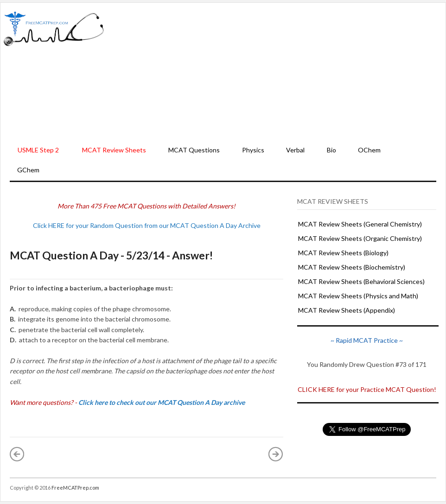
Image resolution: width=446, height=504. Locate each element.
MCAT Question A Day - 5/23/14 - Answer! (111, 255)
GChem (28, 170)
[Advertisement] (275, 72)
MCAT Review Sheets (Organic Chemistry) (360, 238)
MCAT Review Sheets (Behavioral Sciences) (361, 281)
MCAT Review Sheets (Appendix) (347, 310)
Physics (253, 150)
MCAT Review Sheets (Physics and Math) (358, 296)
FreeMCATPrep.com (75, 488)
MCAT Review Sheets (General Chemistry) (360, 224)
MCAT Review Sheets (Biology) (343, 253)
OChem (369, 150)
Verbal (295, 150)
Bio (331, 150)
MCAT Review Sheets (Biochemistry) (352, 267)
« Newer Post (17, 454)
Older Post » (276, 454)
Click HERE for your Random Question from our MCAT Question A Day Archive (147, 225)
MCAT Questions (194, 150)
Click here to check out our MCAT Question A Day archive (162, 402)
